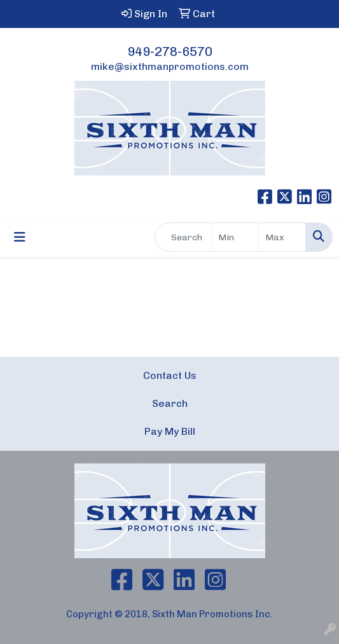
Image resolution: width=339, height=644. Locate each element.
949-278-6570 (170, 51)
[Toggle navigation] (20, 237)
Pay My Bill (170, 431)
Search (170, 403)
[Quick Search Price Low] (235, 237)
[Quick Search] (183, 237)
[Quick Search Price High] (282, 237)
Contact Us (170, 375)
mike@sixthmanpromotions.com (170, 66)
